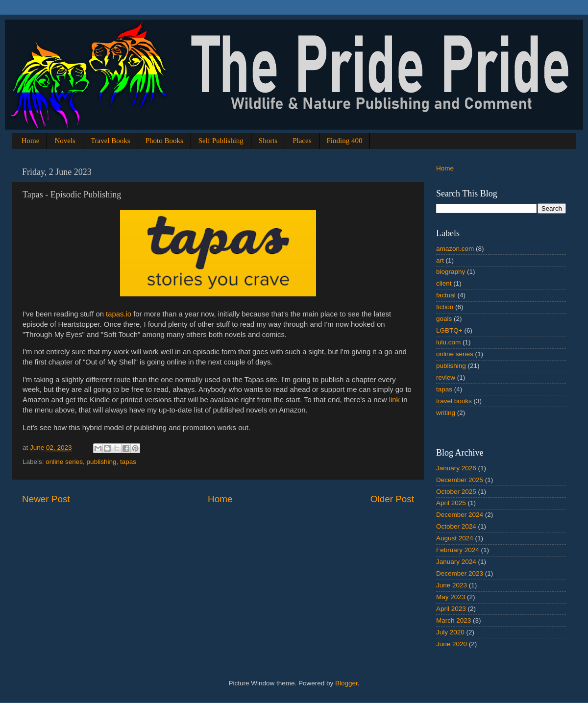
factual (446, 295)
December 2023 (460, 573)
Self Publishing (221, 141)
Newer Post (46, 499)
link (394, 400)
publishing (102, 462)
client (444, 283)
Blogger (346, 683)
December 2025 (460, 480)
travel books (454, 401)
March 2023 (453, 620)
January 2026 (456, 468)
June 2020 (452, 644)
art (440, 260)
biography (451, 272)
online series (64, 462)
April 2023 (451, 609)
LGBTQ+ (449, 330)
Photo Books (164, 141)
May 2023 (451, 597)
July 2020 (450, 632)
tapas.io (119, 314)
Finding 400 (345, 141)
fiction (445, 307)
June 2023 (452, 585)
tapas (128, 462)
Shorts (268, 141)
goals (444, 319)
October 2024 (456, 526)
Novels (65, 141)
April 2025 (451, 503)
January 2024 (456, 562)
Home (31, 141)
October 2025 (456, 492)
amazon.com (455, 249)
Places (302, 141)
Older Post (392, 499)
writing (446, 413)
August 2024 (455, 538)
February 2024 (458, 550)
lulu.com (448, 342)
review (446, 377)
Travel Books (110, 141)
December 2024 (460, 515)
